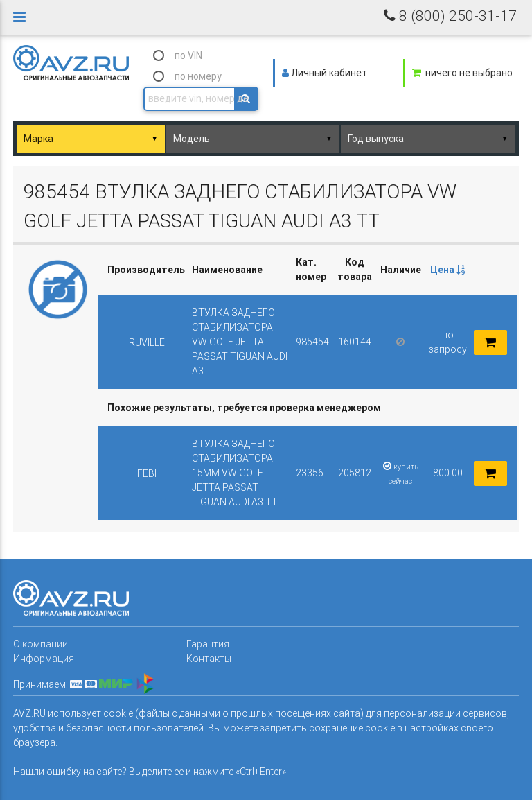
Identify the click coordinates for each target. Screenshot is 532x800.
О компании (41, 644)
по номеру (198, 76)
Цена (447, 270)
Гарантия (208, 644)
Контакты (209, 659)
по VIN (188, 55)
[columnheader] (447, 270)
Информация (44, 659)
